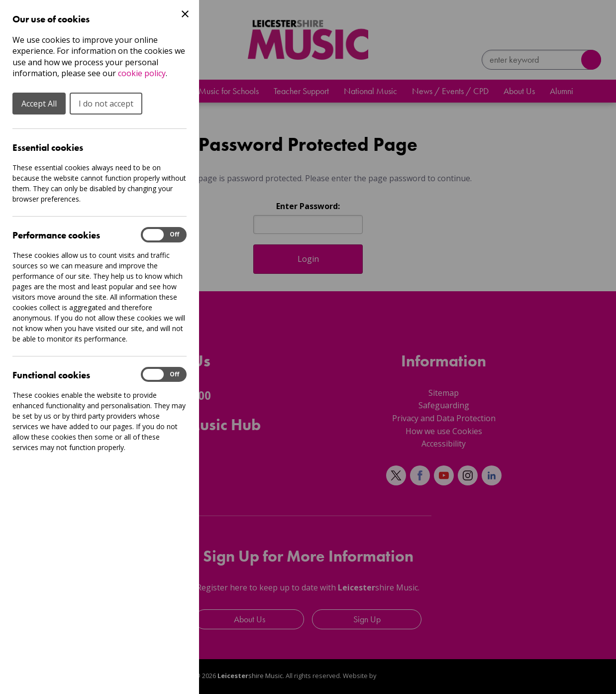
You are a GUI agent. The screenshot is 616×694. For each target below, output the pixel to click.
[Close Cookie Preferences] (185, 14)
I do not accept (106, 104)
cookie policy (142, 73)
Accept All (39, 104)
